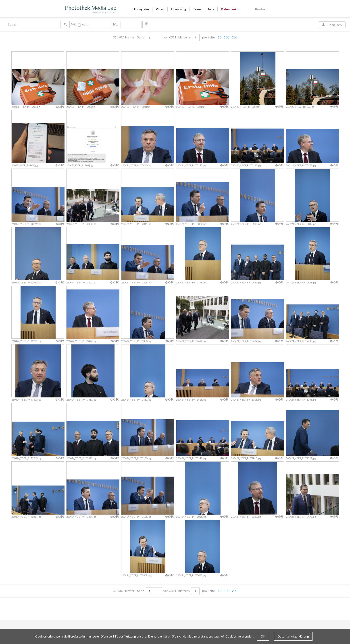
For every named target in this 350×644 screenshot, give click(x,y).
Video (160, 9)
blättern (184, 37)
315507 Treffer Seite (129, 37)
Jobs (211, 9)
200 (235, 37)
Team (197, 9)
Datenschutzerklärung (293, 636)
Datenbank (229, 9)
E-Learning (179, 9)
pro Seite (219, 37)
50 (219, 37)
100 (227, 37)
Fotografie (142, 9)
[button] (147, 25)
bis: (116, 24)
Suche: (13, 24)
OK (263, 636)
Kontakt (261, 9)
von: (85, 24)
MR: (74, 24)
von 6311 (170, 37)
